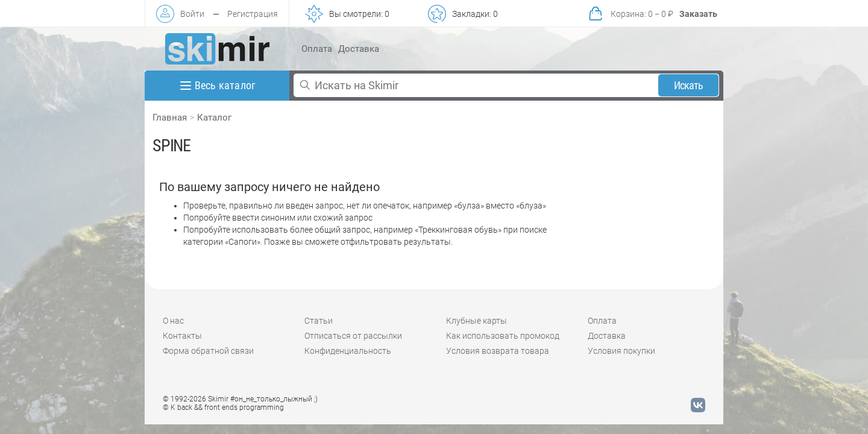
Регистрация (253, 14)
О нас (173, 321)
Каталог (214, 118)
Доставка (359, 49)
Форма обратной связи (208, 351)
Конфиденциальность (348, 351)
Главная (170, 118)
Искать (689, 85)
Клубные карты (476, 321)
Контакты (182, 336)
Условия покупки (621, 351)
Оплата (317, 49)
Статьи (319, 321)
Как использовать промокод (503, 336)
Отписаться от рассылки (353, 336)
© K (223, 407)
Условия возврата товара (498, 351)
